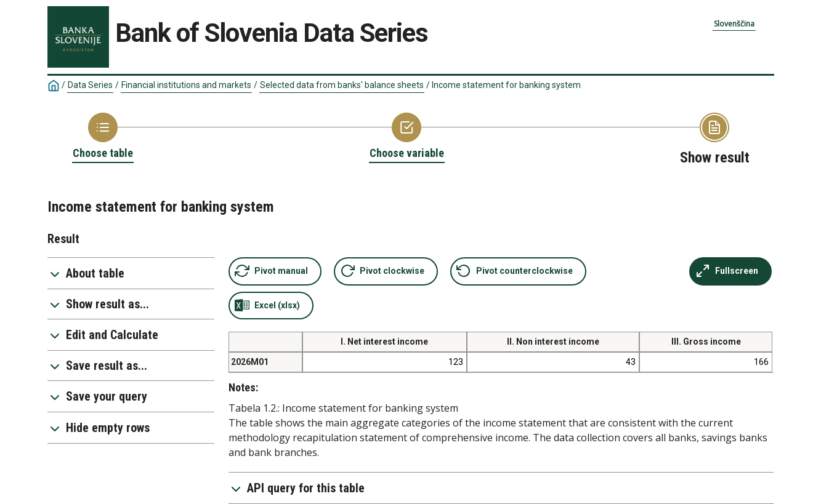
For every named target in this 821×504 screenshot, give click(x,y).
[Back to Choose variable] (407, 137)
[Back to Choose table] (103, 137)
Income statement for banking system (506, 85)
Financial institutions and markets (186, 85)
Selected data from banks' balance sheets (342, 85)
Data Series (90, 85)
